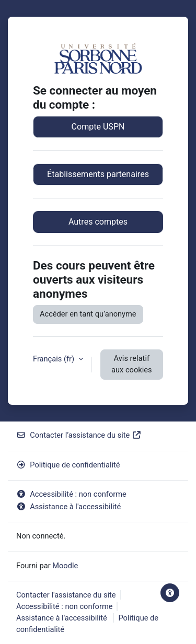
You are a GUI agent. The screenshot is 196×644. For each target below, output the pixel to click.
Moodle (65, 566)
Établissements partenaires (98, 174)
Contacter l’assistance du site (79, 435)
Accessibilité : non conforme (71, 494)
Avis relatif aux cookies (131, 364)
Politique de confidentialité (68, 465)
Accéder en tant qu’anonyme (88, 314)
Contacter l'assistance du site (66, 595)
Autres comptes (98, 222)
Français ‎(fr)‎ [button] (55, 359)
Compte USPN (98, 127)
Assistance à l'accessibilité (68, 507)
